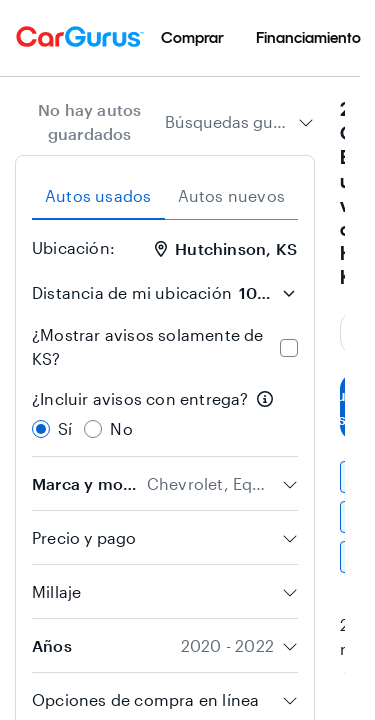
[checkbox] (289, 348)
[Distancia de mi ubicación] (267, 293)
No (121, 428)
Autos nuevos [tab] (231, 195)
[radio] (41, 429)
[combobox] (239, 122)
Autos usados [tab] (98, 195)
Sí (65, 428)
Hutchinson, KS (226, 248)
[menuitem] (192, 38)
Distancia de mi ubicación (132, 292)
